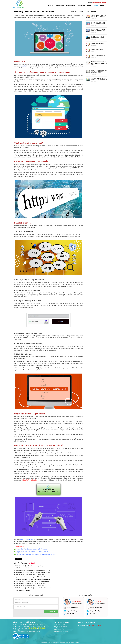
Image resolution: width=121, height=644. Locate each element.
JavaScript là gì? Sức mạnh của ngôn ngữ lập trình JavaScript (33, 579)
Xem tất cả (31, 563)
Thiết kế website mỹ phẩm (23, 568)
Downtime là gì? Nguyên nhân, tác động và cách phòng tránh (33, 572)
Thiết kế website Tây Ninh (98, 56)
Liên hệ (102, 6)
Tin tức (96, 6)
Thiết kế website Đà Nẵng (98, 43)
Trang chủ (51, 6)
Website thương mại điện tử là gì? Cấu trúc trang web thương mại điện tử (99, 71)
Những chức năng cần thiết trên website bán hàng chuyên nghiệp (99, 63)
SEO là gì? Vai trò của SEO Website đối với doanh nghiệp (99, 79)
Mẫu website (81, 6)
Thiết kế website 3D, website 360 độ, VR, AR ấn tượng (31, 583)
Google (99, 625)
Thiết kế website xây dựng (23, 590)
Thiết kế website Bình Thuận (99, 50)
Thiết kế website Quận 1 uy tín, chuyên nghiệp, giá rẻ (30, 586)
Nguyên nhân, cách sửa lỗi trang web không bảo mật (30, 577)
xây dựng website (22, 448)
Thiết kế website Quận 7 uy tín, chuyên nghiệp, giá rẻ (30, 575)
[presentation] (26, 613)
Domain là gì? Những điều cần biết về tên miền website (99, 23)
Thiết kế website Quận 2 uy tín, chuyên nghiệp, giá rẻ (30, 566)
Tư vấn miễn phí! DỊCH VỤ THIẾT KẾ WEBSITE (49, 489)
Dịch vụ (89, 6)
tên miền (42, 16)
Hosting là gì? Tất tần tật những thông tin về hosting (98, 37)
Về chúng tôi (60, 6)
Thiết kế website (71, 6)
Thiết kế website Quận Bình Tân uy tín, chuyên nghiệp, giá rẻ (32, 581)
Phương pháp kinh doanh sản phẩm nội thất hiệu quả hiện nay (33, 570)
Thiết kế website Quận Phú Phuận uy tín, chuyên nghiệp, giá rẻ (33, 588)
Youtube (92, 625)
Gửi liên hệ (51, 611)
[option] (73, 607)
